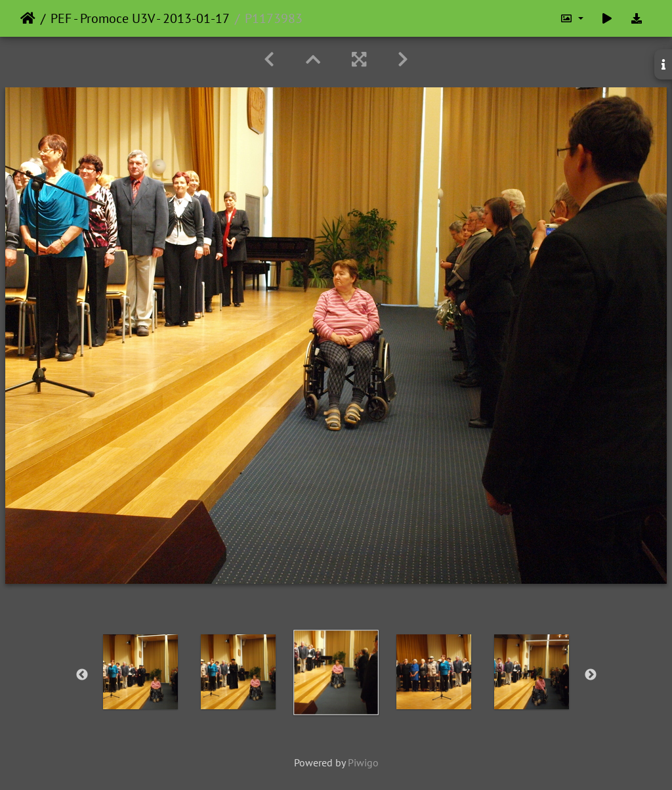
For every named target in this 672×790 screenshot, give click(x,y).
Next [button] (591, 675)
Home (28, 18)
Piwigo (363, 762)
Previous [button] (82, 675)
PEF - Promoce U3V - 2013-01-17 (140, 18)
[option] (141, 672)
